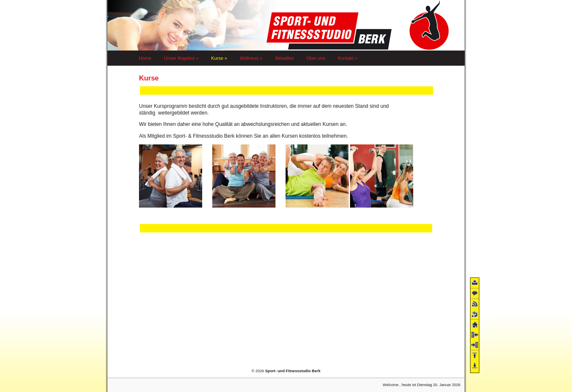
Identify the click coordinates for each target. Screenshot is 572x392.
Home (145, 58)
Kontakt (348, 58)
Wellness (251, 58)
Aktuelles (285, 58)
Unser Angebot (181, 58)
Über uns (316, 58)
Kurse (219, 58)
